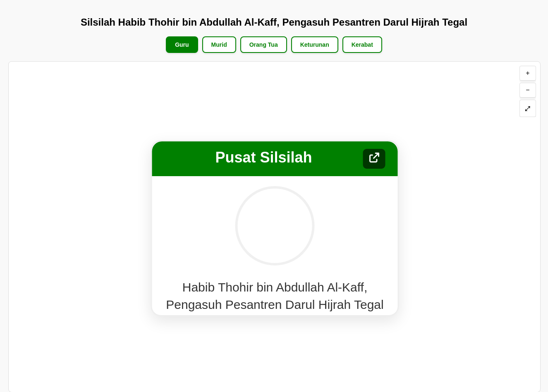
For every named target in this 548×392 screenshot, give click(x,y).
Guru (182, 45)
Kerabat (362, 45)
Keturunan (315, 45)
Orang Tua (264, 45)
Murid (219, 45)
